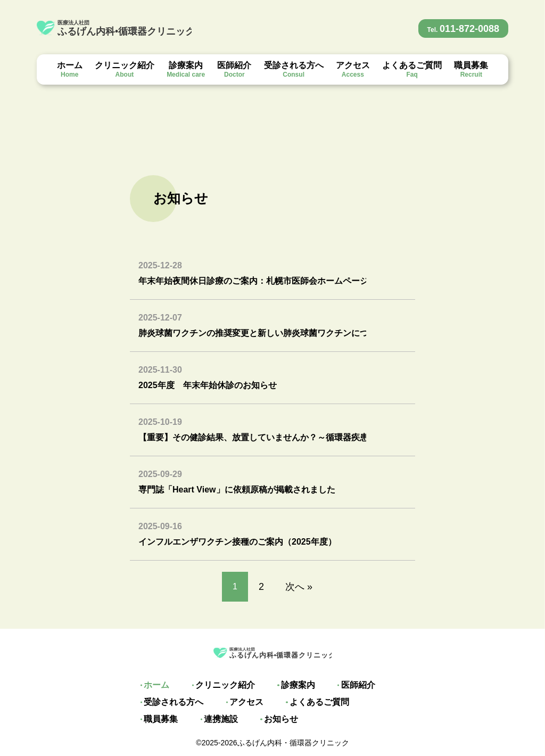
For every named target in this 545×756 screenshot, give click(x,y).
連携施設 (158, 719)
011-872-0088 (464, 29)
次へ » (299, 587)
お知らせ (216, 719)
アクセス (353, 69)
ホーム (70, 69)
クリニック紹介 (125, 69)
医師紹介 (234, 69)
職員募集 (471, 69)
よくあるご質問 (412, 69)
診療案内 (186, 69)
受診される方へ (294, 69)
